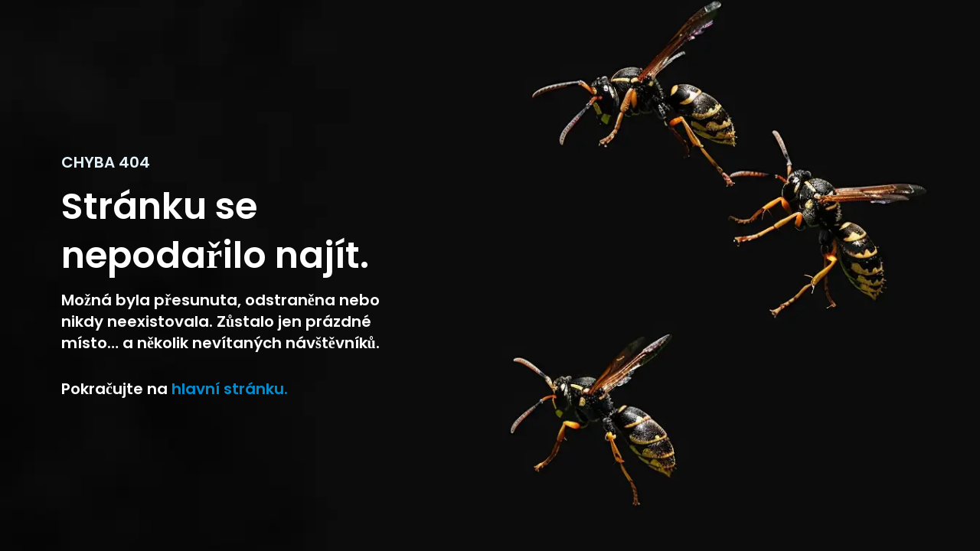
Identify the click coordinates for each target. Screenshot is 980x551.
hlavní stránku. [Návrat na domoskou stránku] (228, 389)
